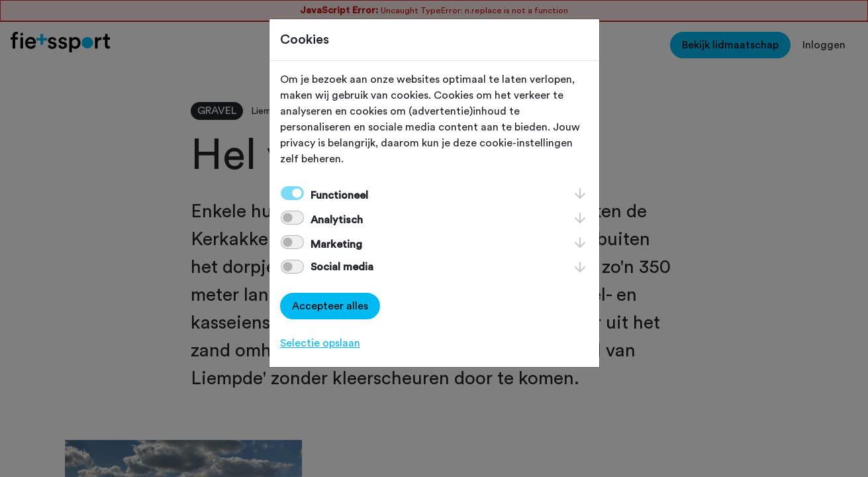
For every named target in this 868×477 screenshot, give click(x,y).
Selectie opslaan (320, 343)
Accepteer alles (330, 306)
